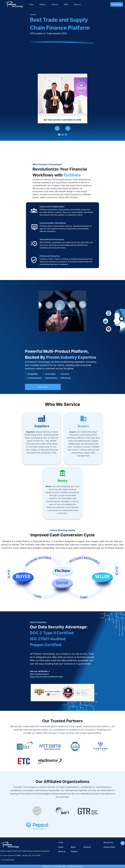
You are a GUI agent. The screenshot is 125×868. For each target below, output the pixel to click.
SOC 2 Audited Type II (39, 674)
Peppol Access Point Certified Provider (47, 677)
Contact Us (117, 4)
